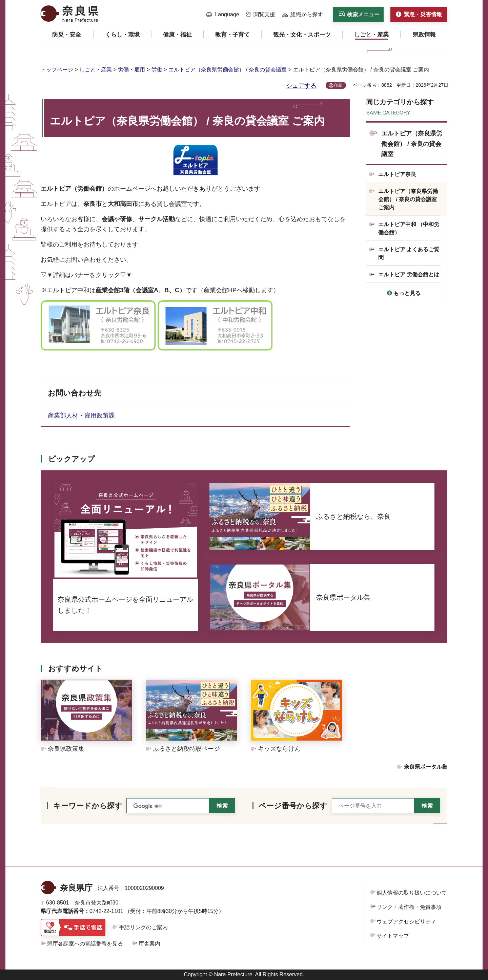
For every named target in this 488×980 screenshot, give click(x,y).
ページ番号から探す (293, 806)
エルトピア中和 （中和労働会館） (409, 228)
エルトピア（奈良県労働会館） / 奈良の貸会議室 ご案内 (408, 199)
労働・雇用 (131, 70)
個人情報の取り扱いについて (412, 893)
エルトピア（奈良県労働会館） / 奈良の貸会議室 (228, 70)
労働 (157, 70)
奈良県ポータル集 (426, 767)
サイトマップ (393, 936)
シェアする (301, 86)
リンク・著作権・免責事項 (409, 907)
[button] (223, 15)
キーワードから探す (88, 806)
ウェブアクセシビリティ (406, 922)
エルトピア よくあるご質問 (409, 253)
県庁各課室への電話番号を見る (85, 944)
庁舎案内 (149, 944)
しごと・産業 (96, 70)
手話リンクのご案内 (143, 927)
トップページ (57, 70)
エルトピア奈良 (397, 174)
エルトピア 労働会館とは (409, 274)
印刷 (338, 85)
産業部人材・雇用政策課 (84, 416)
